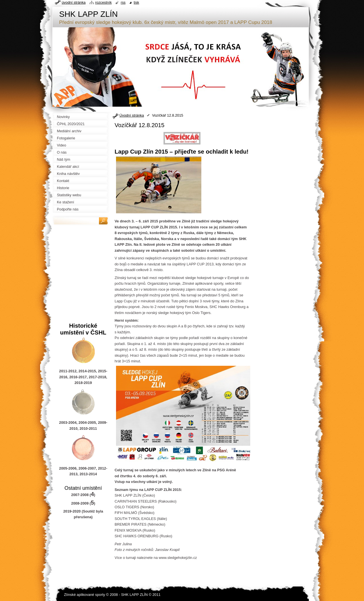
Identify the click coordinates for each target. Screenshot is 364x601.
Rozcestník (104, 2)
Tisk (136, 2)
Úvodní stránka (132, 115)
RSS (123, 2)
